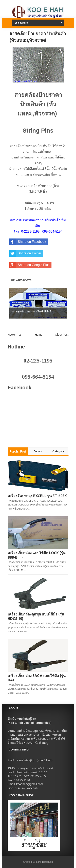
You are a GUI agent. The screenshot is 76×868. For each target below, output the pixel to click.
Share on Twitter (25, 253)
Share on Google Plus (29, 265)
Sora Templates (44, 862)
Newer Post (15, 335)
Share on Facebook (28, 242)
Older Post (62, 335)
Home (39, 335)
